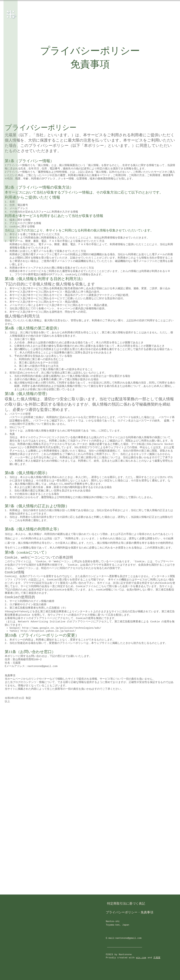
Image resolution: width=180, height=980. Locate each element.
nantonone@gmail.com (128, 938)
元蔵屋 (157, 958)
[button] (11, 82)
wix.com (141, 958)
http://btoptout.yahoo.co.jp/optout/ (48, 631)
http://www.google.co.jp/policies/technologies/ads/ (62, 628)
